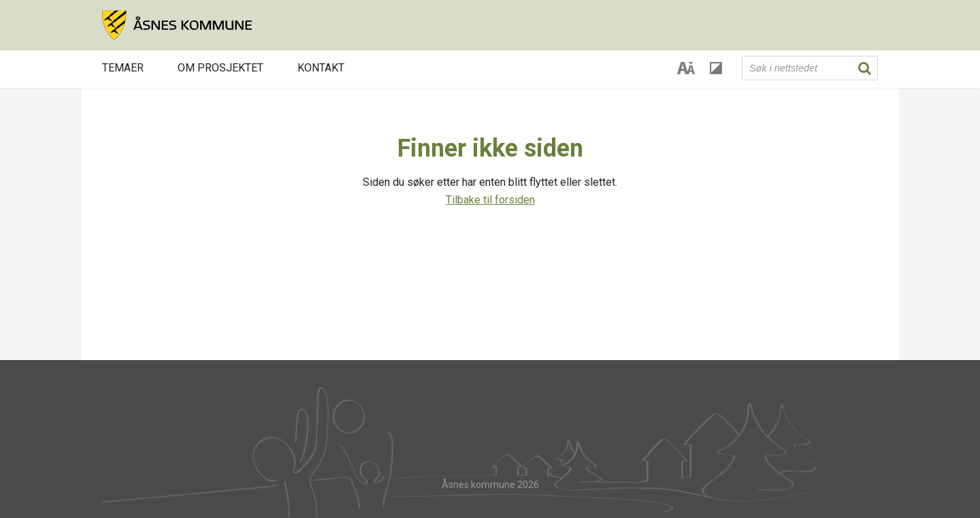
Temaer (123, 68)
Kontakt (321, 68)
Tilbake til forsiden (490, 200)
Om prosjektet (220, 68)
